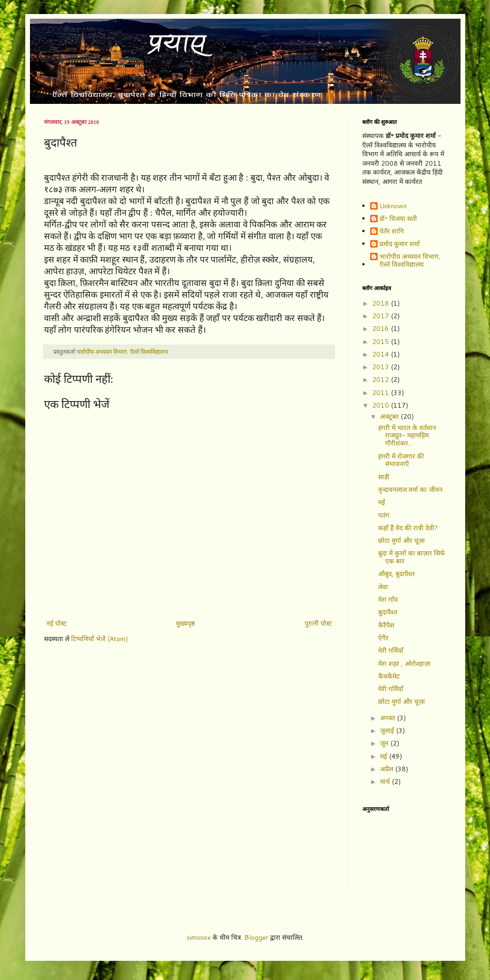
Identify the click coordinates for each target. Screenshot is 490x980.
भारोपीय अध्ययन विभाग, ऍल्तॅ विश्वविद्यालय (410, 261)
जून (385, 743)
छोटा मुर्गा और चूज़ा (402, 541)
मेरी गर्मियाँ (391, 651)
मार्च (386, 782)
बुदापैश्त (388, 612)
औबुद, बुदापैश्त (396, 574)
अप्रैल (388, 769)
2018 (381, 303)
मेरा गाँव (388, 600)
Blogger (256, 937)
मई (382, 502)
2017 (381, 316)
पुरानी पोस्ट (318, 623)
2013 (381, 367)
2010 (381, 405)
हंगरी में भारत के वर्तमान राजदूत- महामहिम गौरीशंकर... (407, 436)
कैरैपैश (386, 625)
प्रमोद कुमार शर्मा (400, 244)
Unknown (393, 206)
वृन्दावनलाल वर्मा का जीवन (410, 490)
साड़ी (384, 477)
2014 (381, 354)
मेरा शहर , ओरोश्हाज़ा (404, 664)
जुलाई (388, 731)
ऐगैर (383, 638)
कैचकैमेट (389, 676)
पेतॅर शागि (392, 232)
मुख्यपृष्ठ (185, 623)
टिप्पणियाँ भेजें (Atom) (99, 639)
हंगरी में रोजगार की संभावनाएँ (401, 460)
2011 (381, 393)
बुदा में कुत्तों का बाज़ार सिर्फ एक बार (412, 557)
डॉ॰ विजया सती (398, 219)
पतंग (384, 515)
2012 (381, 380)
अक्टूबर (390, 417)
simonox (199, 937)
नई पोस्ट (56, 623)
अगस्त (388, 718)
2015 (381, 342)
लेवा (383, 587)
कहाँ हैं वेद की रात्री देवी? (408, 528)
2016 (381, 329)
